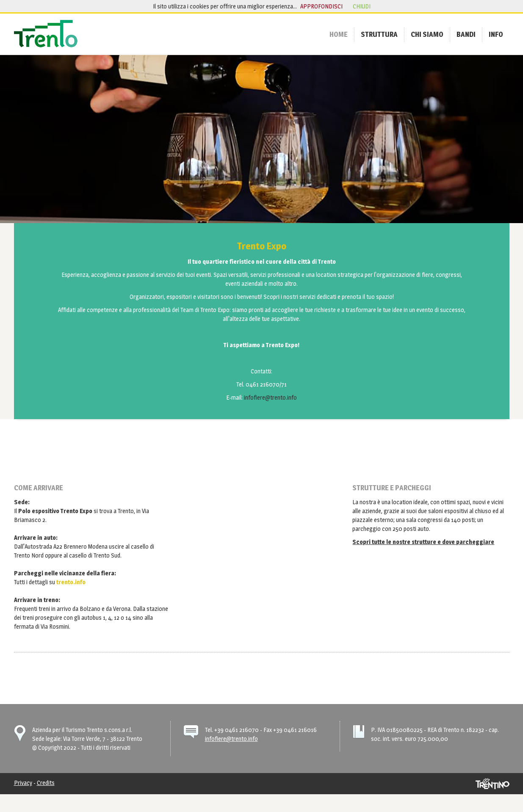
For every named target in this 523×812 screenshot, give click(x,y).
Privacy (23, 783)
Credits (46, 783)
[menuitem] (339, 34)
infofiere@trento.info (270, 397)
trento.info (71, 582)
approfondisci (321, 6)
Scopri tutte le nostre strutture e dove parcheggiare (423, 542)
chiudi (362, 6)
